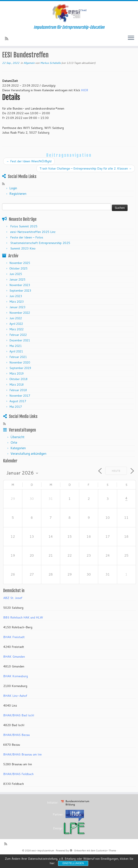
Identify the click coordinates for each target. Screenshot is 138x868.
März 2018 (16, 397)
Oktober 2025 (18, 281)
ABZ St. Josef (13, 610)
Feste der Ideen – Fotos (27, 249)
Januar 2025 (17, 292)
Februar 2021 (18, 369)
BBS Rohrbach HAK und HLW (23, 630)
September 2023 (20, 303)
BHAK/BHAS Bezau (16, 747)
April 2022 (16, 336)
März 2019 (16, 386)
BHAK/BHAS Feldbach (18, 786)
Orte (14, 455)
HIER (85, 102)
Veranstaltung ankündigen (28, 466)
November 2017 (20, 408)
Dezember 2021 (20, 352)
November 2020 (20, 375)
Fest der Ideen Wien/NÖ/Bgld (29, 173)
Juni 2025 (16, 286)
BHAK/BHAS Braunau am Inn (22, 767)
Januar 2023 (17, 319)
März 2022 (16, 341)
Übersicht (17, 449)
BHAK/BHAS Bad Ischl (19, 727)
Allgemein (51, 57)
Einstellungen (73, 863)
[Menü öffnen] (131, 40)
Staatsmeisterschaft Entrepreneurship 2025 (40, 255)
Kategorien (18, 460)
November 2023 (20, 297)
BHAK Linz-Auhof (15, 708)
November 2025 (20, 275)
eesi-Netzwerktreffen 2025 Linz (33, 244)
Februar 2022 (18, 347)
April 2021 (16, 363)
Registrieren (18, 206)
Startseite (9, 57)
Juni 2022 (16, 330)
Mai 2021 (16, 358)
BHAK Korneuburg (16, 688)
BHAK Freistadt (14, 649)
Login (13, 200)
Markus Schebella (50, 75)
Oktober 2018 (18, 391)
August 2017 (18, 413)
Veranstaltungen (30, 57)
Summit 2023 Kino (23, 261)
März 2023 (16, 314)
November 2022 (20, 325)
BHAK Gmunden (14, 669)
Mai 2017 (16, 419)
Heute (116, 483)
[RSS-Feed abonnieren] (8, 40)
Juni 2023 (16, 308)
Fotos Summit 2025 (24, 238)
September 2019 (20, 380)
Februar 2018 (18, 402)
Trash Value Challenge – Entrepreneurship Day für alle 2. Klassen (86, 181)
